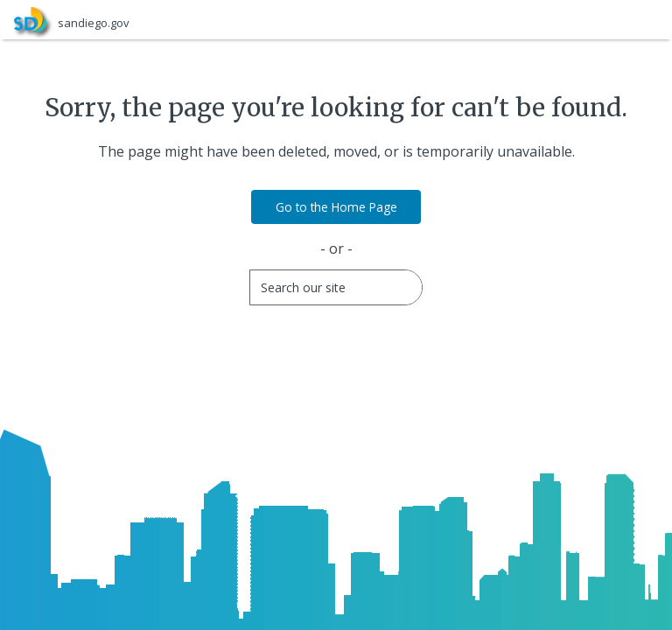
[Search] (338, 287)
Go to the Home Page (336, 207)
